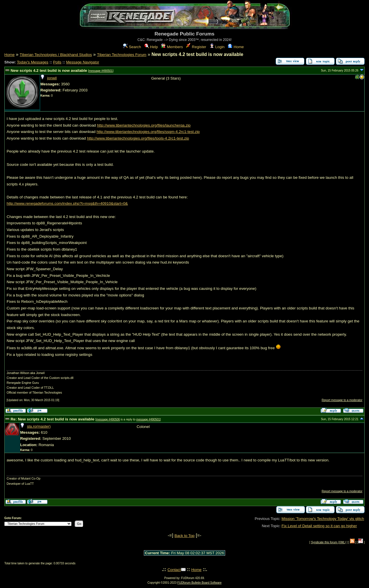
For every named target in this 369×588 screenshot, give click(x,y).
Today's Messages (32, 62)
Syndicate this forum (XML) (328, 542)
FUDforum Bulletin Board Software (199, 583)
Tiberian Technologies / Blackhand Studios (56, 55)
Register (196, 47)
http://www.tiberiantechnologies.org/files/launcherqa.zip (144, 125)
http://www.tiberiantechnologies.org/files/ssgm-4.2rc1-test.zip (148, 132)
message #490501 (101, 71)
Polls (57, 62)
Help (151, 47)
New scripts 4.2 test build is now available (49, 71)
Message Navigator (83, 62)
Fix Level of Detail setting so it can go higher (319, 526)
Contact (174, 570)
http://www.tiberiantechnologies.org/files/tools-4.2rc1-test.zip (138, 138)
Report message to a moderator (342, 400)
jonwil (52, 78)
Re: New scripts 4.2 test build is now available (52, 419)
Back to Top (184, 536)
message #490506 (108, 419)
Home (236, 47)
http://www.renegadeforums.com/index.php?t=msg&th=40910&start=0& (67, 203)
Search (132, 47)
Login (217, 47)
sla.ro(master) (39, 426)
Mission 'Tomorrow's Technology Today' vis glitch (323, 519)
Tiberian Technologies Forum (122, 55)
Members (172, 47)
